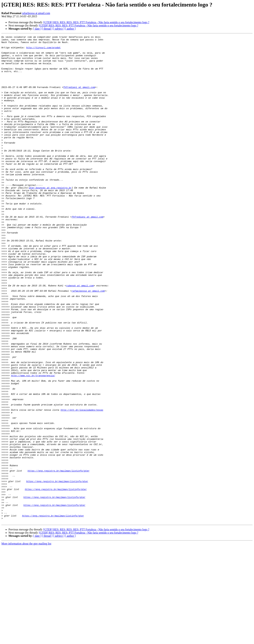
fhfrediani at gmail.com (79, 98)
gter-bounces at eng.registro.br (50, 218)
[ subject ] (59, 29)
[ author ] (70, 29)
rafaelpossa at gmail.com (36, 13)
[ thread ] (47, 29)
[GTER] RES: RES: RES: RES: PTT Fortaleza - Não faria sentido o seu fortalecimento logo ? (96, 22)
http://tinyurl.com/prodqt (43, 50)
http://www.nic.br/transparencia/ (33, 444)
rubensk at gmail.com (80, 336)
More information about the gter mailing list (26, 641)
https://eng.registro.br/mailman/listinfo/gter (58, 558)
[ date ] (37, 29)
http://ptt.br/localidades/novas (82, 485)
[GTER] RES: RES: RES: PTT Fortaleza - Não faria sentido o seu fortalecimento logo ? (88, 25)
